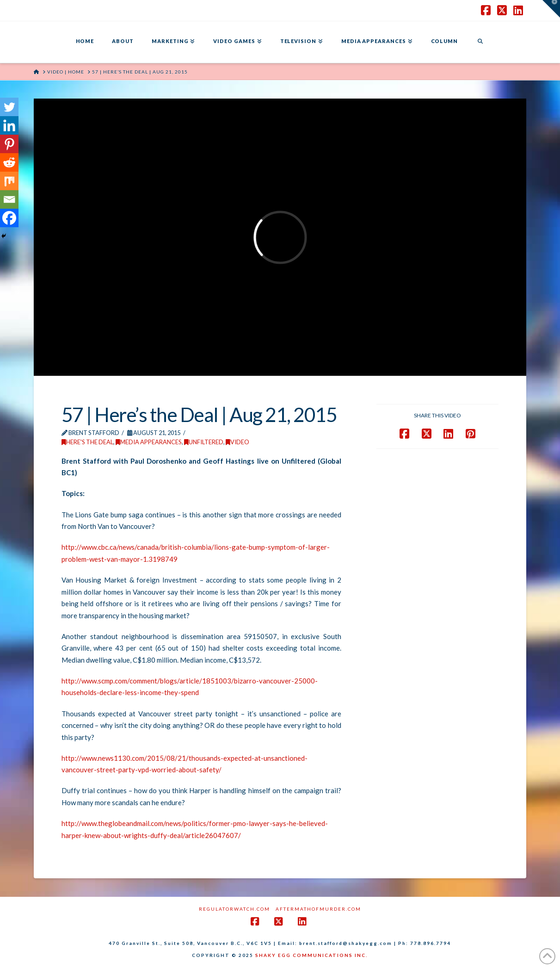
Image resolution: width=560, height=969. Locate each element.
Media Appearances (149, 442)
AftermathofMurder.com (318, 909)
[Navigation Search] (480, 42)
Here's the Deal (87, 442)
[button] (551, 9)
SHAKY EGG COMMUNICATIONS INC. (311, 955)
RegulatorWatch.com (234, 909)
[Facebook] (9, 218)
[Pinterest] (9, 144)
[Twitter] (9, 107)
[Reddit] (9, 162)
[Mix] (9, 181)
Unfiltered (204, 442)
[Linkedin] (9, 125)
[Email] (9, 199)
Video (237, 442)
